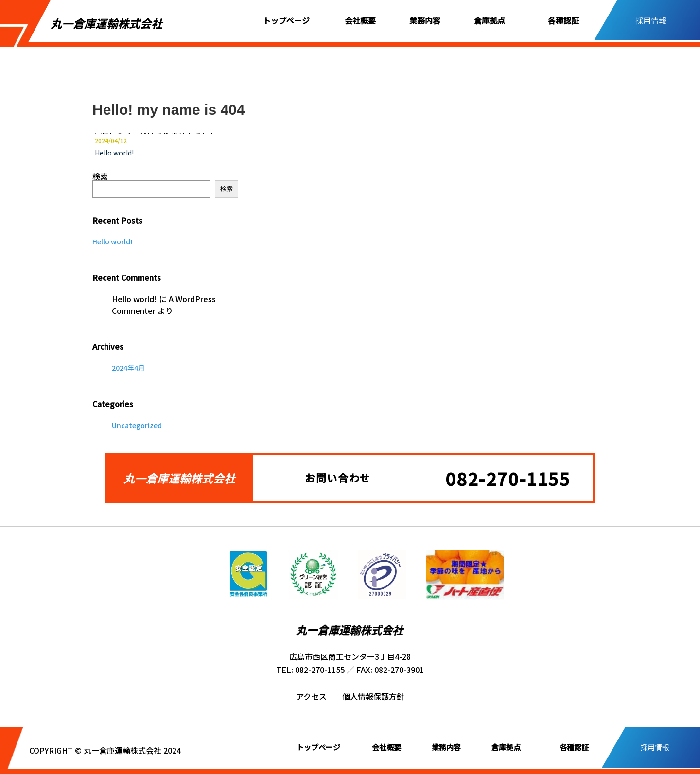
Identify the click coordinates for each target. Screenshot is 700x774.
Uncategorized (137, 425)
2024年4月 (128, 368)
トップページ (286, 20)
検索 (100, 176)
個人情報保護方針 (373, 696)
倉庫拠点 (490, 20)
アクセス (311, 696)
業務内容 (425, 20)
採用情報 (651, 20)
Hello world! (114, 153)
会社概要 (360, 20)
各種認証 (563, 20)
